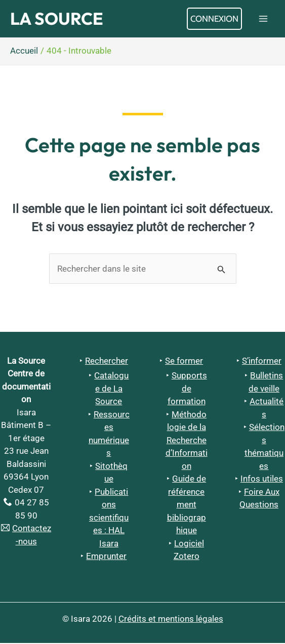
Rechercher (107, 361)
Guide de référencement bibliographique (187, 505)
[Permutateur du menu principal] (264, 19)
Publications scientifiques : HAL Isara (109, 519)
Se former (184, 361)
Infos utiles (262, 480)
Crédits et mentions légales (171, 620)
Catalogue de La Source (111, 389)
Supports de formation (187, 389)
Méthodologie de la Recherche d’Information (187, 441)
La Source (59, 19)
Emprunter (106, 557)
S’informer (262, 361)
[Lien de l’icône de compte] (214, 19)
